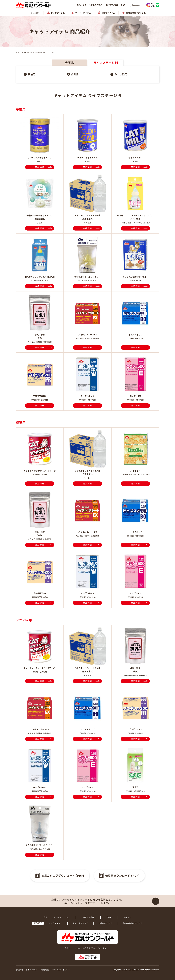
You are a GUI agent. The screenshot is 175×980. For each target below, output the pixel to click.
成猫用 (75, 74)
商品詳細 (40, 167)
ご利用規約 (44, 970)
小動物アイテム (106, 923)
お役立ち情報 (112, 5)
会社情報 (20, 970)
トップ (18, 52)
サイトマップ (31, 970)
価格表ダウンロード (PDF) (123, 876)
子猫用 (32, 74)
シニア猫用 (121, 74)
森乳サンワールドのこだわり (90, 5)
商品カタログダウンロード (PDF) (63, 876)
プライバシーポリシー (61, 970)
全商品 (69, 63)
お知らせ (127, 917)
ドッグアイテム (55, 923)
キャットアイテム (81, 923)
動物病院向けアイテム (133, 923)
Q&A (123, 5)
